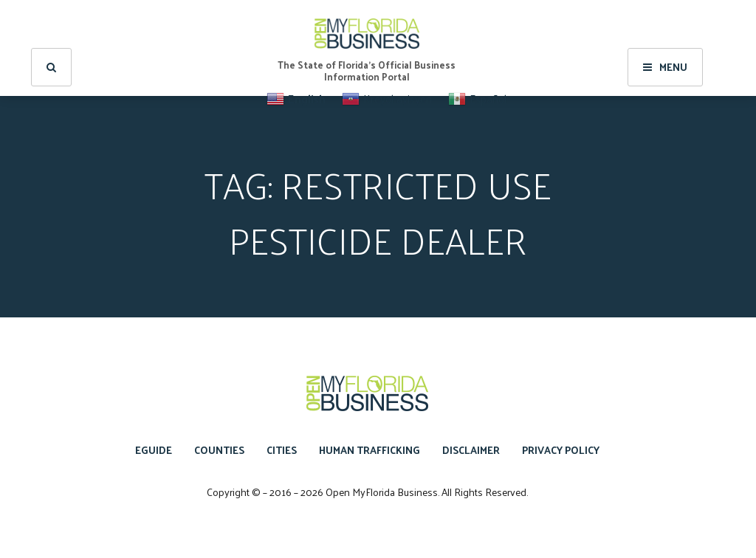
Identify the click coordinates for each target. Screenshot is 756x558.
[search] (51, 49)
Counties (219, 450)
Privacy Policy (561, 450)
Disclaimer (471, 450)
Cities (282, 450)
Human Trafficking (370, 450)
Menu (665, 48)
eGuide (154, 450)
